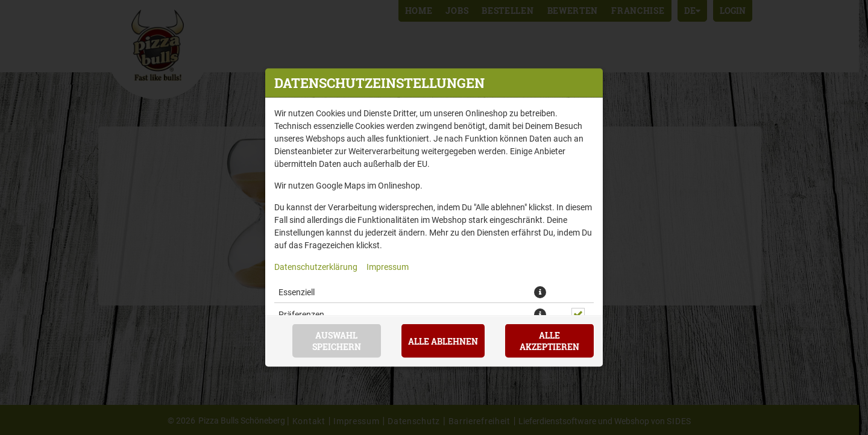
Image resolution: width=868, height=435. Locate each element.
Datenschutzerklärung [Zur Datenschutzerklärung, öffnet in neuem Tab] (316, 267)
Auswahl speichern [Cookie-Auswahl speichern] (337, 341)
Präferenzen (301, 314)
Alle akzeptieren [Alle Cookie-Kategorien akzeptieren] (549, 341)
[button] (540, 292)
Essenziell (297, 292)
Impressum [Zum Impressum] (388, 267)
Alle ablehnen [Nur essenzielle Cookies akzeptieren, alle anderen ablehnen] (443, 341)
